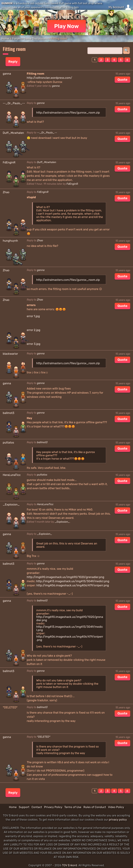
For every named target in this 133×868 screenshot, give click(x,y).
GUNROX (7, 3)
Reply (13, 62)
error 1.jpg (33, 316)
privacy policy (118, 820)
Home (5, 39)
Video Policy (116, 807)
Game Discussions (36, 39)
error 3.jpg (34, 344)
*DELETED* (44, 737)
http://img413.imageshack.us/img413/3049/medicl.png (73, 581)
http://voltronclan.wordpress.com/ (50, 78)
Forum (16, 39)
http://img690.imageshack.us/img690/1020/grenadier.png (66, 577)
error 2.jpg (34, 330)
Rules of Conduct (95, 807)
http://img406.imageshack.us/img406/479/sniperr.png (73, 585)
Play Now (67, 26)
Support (24, 807)
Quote (122, 80)
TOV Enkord (70, 865)
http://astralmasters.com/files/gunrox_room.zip (68, 113)
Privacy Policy (53, 807)
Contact (37, 807)
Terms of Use (73, 807)
